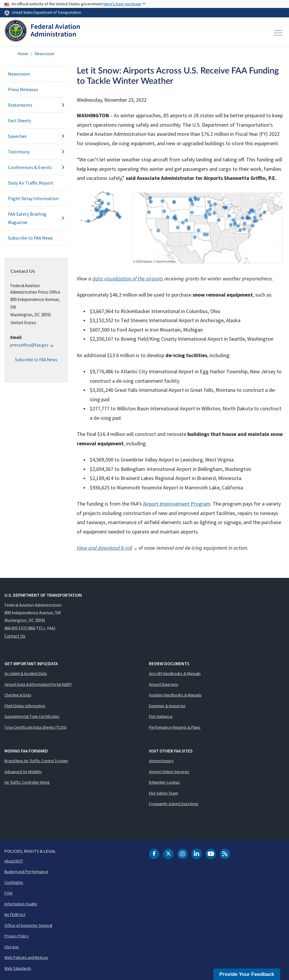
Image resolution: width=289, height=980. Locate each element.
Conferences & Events (36, 167)
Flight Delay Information (33, 198)
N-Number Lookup (164, 782)
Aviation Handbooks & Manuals (175, 695)
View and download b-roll (107, 548)
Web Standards (18, 968)
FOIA (9, 893)
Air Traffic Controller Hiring (27, 782)
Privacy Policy (16, 936)
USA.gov (12, 947)
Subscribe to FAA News (30, 238)
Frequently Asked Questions (174, 804)
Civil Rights (14, 882)
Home (23, 54)
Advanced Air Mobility (23, 772)
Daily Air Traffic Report (31, 183)
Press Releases (23, 89)
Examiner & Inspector (167, 706)
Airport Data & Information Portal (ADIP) (38, 684)
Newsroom (44, 54)
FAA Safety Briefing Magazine (36, 218)
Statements (36, 105)
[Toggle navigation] (278, 33)
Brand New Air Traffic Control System (36, 761)
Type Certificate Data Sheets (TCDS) (36, 727)
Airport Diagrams (163, 684)
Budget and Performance (26, 872)
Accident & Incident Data (26, 673)
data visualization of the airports (128, 279)
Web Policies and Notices (26, 957)
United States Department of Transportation (47, 12)
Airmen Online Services (169, 772)
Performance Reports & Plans (175, 727)
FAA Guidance (161, 716)
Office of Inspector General (28, 925)
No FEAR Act (15, 914)
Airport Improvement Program (177, 504)
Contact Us (15, 636)
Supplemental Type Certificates (32, 716)
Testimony (36, 152)
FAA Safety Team (163, 793)
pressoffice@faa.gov (32, 345)
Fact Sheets (20, 121)
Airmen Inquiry (161, 761)
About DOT (14, 861)
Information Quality (21, 904)
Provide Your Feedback (247, 974)
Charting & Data (18, 695)
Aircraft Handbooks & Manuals (175, 673)
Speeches (36, 136)
